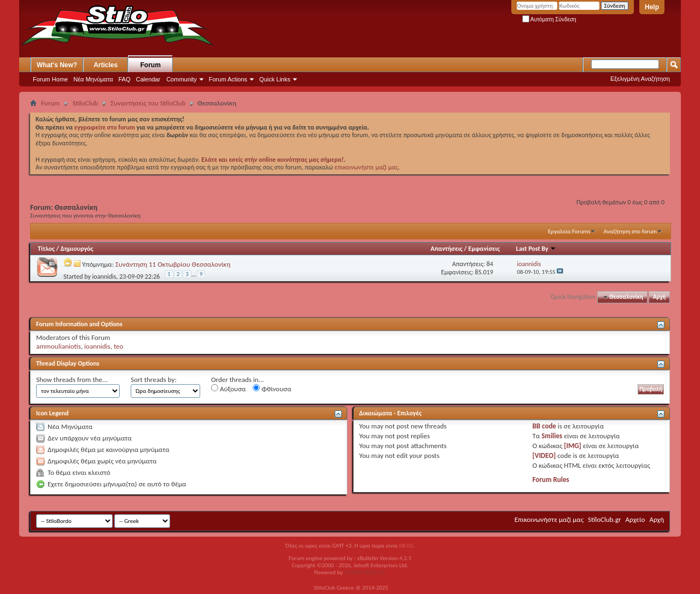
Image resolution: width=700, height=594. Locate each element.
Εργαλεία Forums (569, 231)
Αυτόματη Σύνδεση (549, 19)
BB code (544, 426)
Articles (106, 65)
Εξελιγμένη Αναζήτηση (640, 79)
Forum (151, 65)
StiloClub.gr (605, 519)
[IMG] (573, 446)
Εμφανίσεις (484, 249)
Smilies (552, 436)
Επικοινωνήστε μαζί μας (549, 519)
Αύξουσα (228, 389)
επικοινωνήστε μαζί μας (366, 167)
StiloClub (85, 103)
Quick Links (275, 79)
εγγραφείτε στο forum (106, 127)
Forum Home (50, 79)
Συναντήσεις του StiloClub (148, 103)
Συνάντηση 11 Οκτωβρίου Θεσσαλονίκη (173, 264)
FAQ (125, 79)
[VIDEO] (544, 455)
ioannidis (104, 277)
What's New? (57, 65)
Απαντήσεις (447, 249)
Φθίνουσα (272, 389)
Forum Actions (228, 79)
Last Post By (536, 249)
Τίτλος (46, 249)
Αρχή (659, 297)
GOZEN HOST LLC (365, 572)
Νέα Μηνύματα (93, 79)
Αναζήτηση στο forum (630, 231)
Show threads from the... (72, 380)
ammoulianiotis (59, 346)
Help (652, 7)
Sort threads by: (154, 380)
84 (490, 264)
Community (182, 79)
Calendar (148, 79)
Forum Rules (551, 480)
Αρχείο (635, 519)
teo (119, 346)
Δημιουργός (77, 249)
